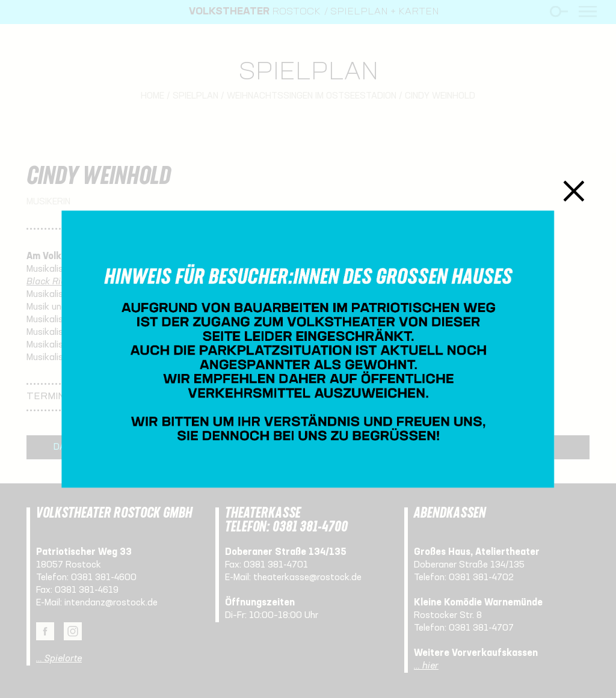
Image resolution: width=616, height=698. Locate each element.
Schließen (574, 191)
